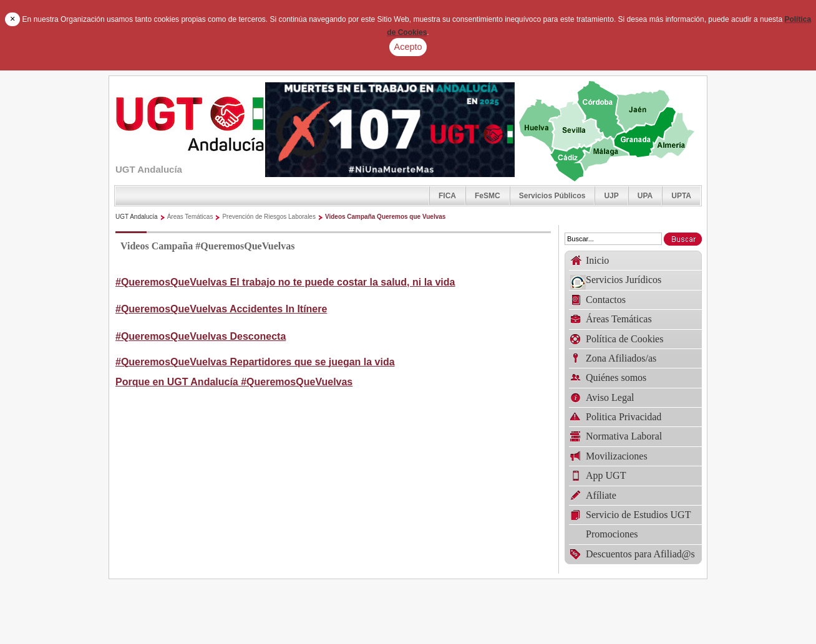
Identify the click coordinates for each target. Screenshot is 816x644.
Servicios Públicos (552, 196)
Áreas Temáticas (190, 217)
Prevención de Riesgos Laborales (269, 217)
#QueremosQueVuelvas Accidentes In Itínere (221, 309)
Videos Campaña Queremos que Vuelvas (385, 217)
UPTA (681, 196)
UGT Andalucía (137, 217)
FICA (447, 196)
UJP (611, 196)
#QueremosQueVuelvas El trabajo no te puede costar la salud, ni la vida (285, 282)
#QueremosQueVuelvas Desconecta (201, 336)
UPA (645, 196)
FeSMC (488, 196)
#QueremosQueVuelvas (297, 382)
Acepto (408, 47)
